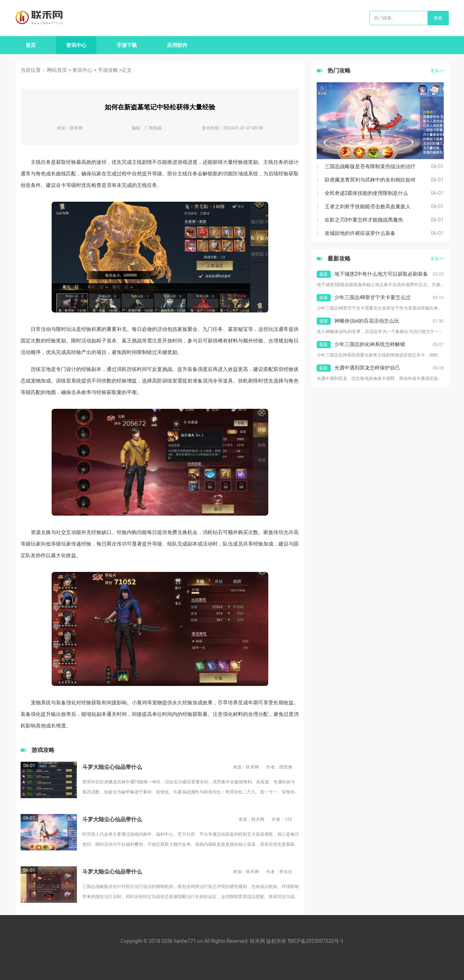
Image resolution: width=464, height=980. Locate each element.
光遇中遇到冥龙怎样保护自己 (367, 368)
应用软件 (177, 45)
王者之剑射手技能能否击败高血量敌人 (368, 206)
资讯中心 (76, 45)
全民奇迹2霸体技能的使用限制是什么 (367, 193)
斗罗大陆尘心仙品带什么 (112, 767)
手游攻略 (108, 70)
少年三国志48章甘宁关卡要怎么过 (373, 297)
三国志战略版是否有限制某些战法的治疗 (370, 166)
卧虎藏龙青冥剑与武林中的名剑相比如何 (370, 180)
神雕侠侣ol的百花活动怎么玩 (367, 321)
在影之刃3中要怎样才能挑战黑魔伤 (364, 220)
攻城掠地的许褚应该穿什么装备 (360, 233)
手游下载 (127, 45)
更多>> (437, 71)
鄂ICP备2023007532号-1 (316, 941)
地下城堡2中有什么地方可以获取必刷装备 (381, 274)
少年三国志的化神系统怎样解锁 (370, 344)
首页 (31, 45)
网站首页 (57, 70)
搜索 (438, 18)
